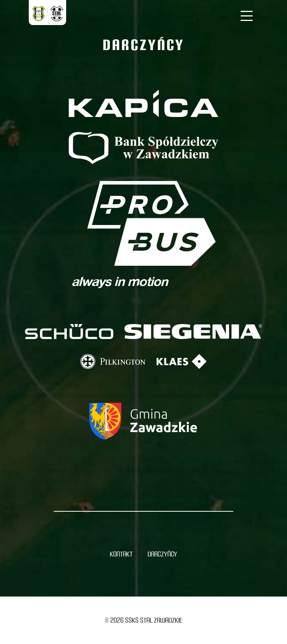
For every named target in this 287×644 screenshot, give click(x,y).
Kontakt (121, 554)
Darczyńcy (162, 554)
